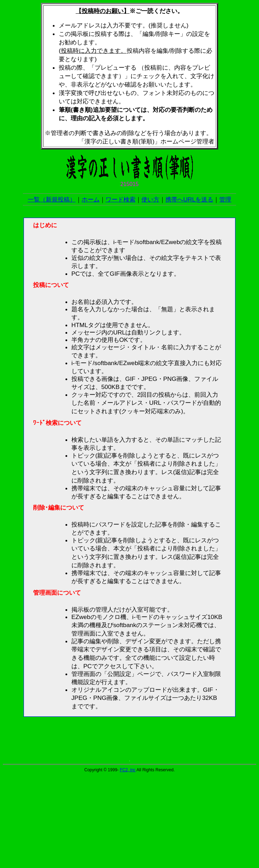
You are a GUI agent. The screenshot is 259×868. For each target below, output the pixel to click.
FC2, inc (128, 770)
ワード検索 (121, 199)
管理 (225, 199)
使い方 (150, 199)
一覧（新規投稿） (52, 199)
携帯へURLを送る (189, 199)
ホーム (91, 199)
